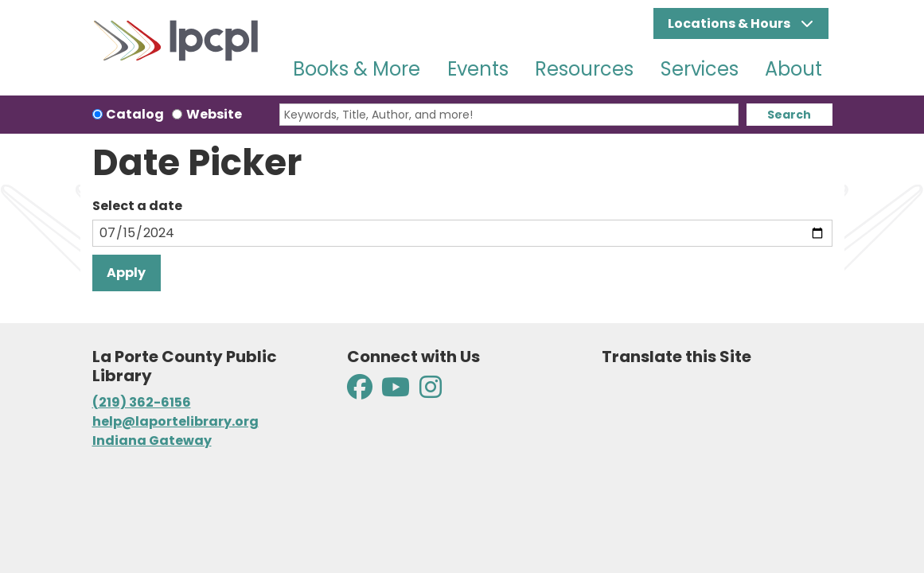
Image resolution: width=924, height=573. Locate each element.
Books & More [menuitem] (357, 69)
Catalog (135, 114)
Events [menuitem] (478, 69)
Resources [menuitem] (584, 69)
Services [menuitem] (700, 69)
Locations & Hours (730, 23)
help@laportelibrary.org (175, 421)
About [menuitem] (793, 69)
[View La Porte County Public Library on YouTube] (396, 392)
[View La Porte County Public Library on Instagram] (431, 392)
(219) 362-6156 (142, 402)
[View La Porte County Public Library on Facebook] (361, 392)
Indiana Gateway (152, 440)
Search (789, 115)
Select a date (137, 206)
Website (214, 114)
